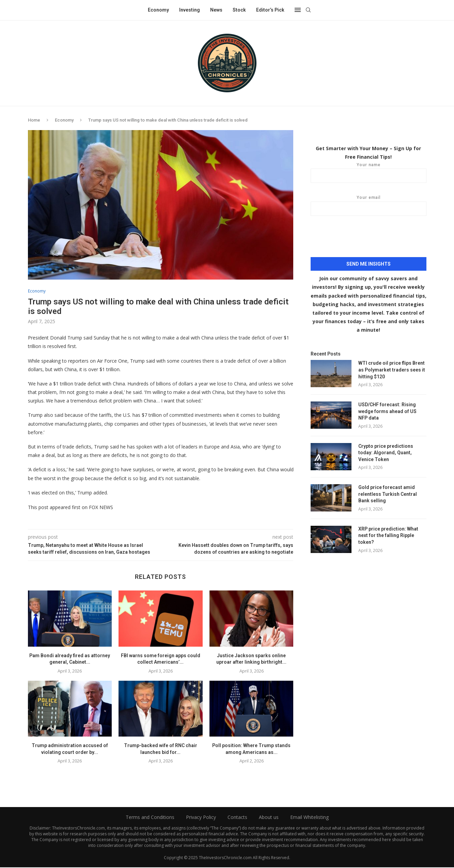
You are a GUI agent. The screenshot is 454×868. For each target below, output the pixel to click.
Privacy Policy (201, 818)
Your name (369, 172)
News (216, 10)
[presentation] (369, 240)
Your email (369, 205)
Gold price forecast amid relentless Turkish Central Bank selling (388, 494)
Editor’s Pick (270, 10)
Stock (239, 10)
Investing (190, 10)
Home (34, 120)
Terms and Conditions (150, 818)
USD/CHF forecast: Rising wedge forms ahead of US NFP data (387, 411)
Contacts (237, 818)
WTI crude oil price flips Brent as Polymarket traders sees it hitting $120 (392, 369)
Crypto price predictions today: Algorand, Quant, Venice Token (386, 452)
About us (269, 818)
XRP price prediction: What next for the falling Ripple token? (388, 535)
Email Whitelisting (309, 818)
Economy (158, 10)
